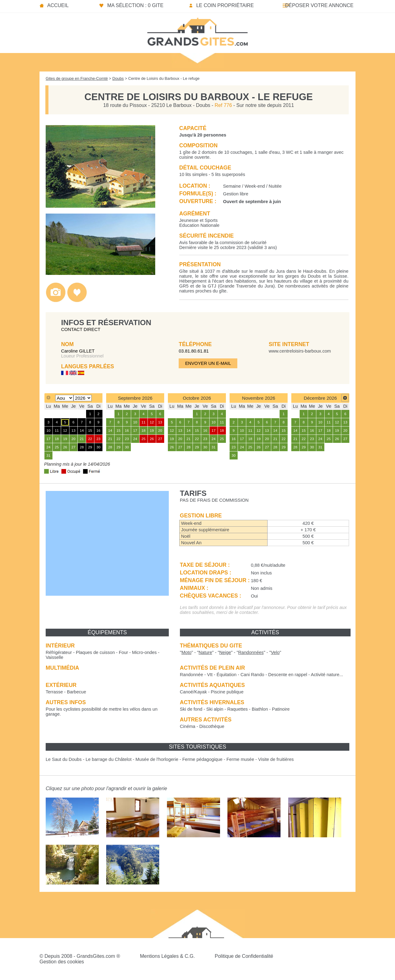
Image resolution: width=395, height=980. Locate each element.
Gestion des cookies (62, 962)
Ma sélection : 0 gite (135, 5)
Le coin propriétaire (225, 5)
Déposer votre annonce (319, 5)
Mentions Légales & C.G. (167, 956)
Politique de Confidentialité (244, 956)
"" (187, 652)
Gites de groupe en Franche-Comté (77, 78)
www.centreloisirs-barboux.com (300, 351)
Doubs (118, 78)
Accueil (58, 5)
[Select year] (83, 398)
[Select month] (64, 398)
